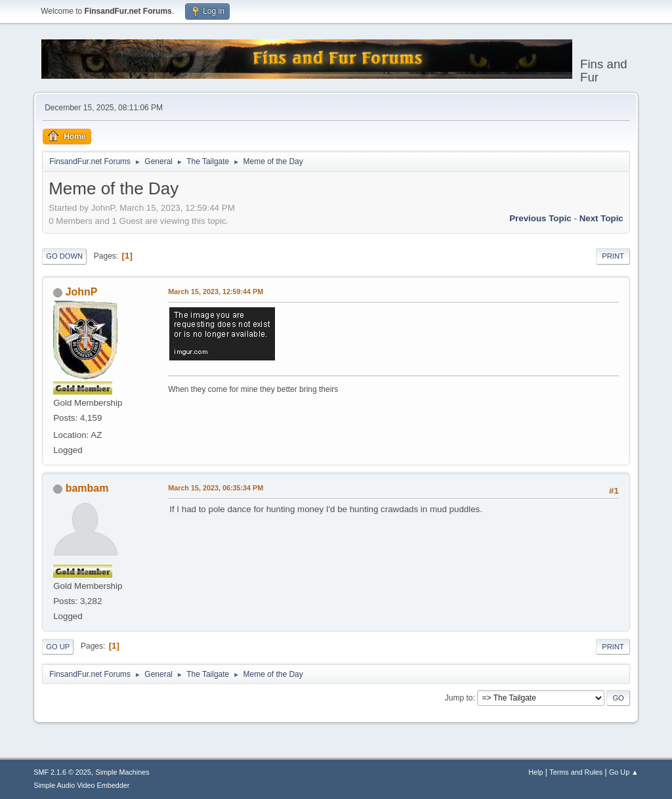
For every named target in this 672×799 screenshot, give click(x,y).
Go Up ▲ (624, 772)
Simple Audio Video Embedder (81, 785)
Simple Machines (123, 772)
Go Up (58, 647)
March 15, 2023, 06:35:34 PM (216, 488)
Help (535, 772)
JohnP (82, 292)
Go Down (64, 256)
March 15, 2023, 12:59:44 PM (216, 292)
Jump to (459, 698)
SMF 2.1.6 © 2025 (62, 772)
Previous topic (540, 218)
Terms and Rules (576, 772)
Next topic (601, 218)
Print (613, 256)
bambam (87, 488)
